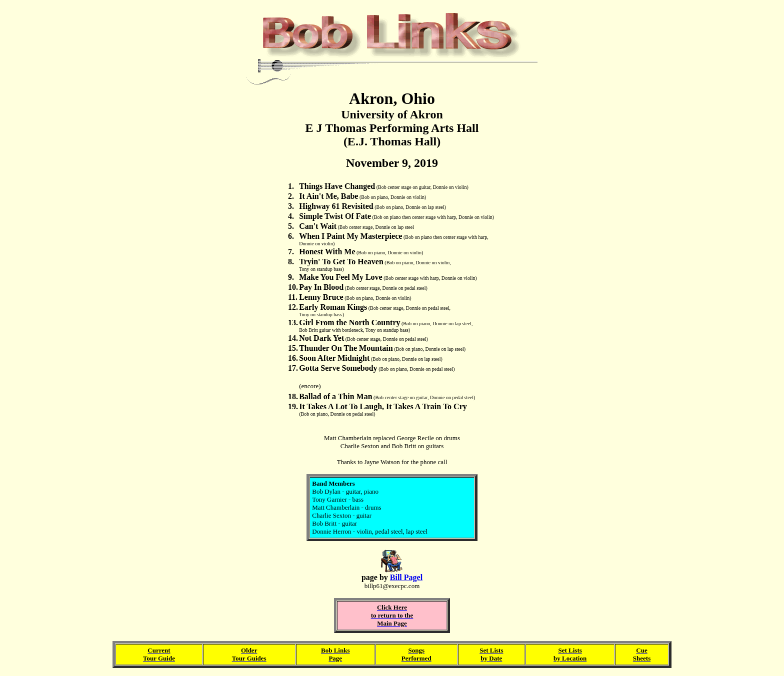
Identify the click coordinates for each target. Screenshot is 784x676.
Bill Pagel (406, 577)
